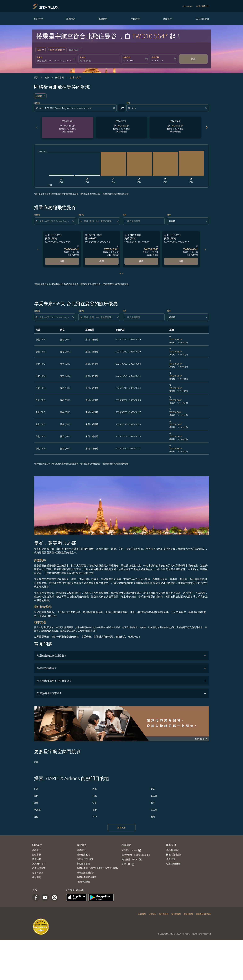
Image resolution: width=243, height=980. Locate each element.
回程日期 (155, 57)
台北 (36, 762)
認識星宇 (37, 850)
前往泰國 (60, 77)
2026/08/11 (129, 60)
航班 (47, 77)
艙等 (169, 215)
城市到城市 (164, 914)
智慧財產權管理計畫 (87, 877)
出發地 (40, 57)
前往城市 (152, 914)
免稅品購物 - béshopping (136, 855)
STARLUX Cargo (131, 850)
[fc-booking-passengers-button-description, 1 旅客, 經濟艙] (55, 50)
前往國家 (142, 914)
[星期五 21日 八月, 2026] (113, 164)
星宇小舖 (128, 864)
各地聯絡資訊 (173, 850)
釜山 (36, 817)
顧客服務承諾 (83, 863)
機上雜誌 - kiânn (132, 860)
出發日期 (127, 57)
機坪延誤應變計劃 (86, 872)
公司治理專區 (39, 868)
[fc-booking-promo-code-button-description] (73, 50)
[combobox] (55, 60)
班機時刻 (71, 19)
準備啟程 (135, 19)
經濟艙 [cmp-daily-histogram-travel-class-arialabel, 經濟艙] (39, 96)
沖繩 (36, 803)
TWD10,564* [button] (150, 36)
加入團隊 (39, 864)
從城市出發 (188, 914)
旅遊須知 (37, 859)
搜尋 (193, 59)
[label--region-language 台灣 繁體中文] (203, 6)
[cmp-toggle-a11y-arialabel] (122, 108)
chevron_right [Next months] (206, 127)
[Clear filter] (73, 221)
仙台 (95, 803)
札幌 (95, 796)
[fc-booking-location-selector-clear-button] (75, 59)
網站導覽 (37, 877)
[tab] (120, 273)
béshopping (187, 6)
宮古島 (154, 810)
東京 (36, 789)
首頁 (36, 77)
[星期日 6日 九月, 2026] (139, 164)
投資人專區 (38, 873)
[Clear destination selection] (207, 108)
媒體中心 (37, 854)
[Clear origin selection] (114, 108)
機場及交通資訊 (174, 854)
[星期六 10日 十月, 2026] (165, 164)
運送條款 (81, 850)
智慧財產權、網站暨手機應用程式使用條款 (97, 868)
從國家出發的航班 (203, 914)
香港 (95, 810)
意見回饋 (170, 859)
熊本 (153, 803)
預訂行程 (38, 19)
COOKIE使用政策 (85, 859)
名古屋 (154, 796)
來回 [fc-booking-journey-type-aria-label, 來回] (39, 50)
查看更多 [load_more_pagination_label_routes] (122, 827)
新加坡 (37, 810)
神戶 (95, 817)
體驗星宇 (168, 19)
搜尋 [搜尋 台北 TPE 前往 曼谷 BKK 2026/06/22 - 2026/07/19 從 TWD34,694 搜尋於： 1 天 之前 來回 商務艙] (141, 261)
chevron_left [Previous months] (37, 127)
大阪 (95, 789)
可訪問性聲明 (83, 881)
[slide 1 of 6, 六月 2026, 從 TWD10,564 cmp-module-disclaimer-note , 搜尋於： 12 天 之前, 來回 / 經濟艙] (68, 127)
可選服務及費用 (174, 863)
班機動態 (103, 19)
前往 (128, 103)
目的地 (83, 57)
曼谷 (153, 789)
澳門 (153, 817)
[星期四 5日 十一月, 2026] (191, 163)
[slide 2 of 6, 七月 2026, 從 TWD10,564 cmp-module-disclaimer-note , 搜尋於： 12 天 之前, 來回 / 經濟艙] (122, 127)
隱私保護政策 (83, 854)
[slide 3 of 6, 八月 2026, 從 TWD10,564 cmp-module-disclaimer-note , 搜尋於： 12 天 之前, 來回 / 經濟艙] (175, 127)
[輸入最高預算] (144, 221)
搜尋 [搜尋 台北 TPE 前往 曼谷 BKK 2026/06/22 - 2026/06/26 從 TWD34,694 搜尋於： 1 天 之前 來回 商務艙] (102, 261)
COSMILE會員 (202, 19)
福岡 (36, 796)
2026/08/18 (157, 60)
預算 (125, 215)
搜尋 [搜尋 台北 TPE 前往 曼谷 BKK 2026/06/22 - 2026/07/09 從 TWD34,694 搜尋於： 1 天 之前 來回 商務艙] (62, 261)
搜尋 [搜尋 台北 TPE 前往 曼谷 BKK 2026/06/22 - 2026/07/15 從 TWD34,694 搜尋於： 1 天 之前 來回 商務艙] (181, 261)
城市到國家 (176, 914)
